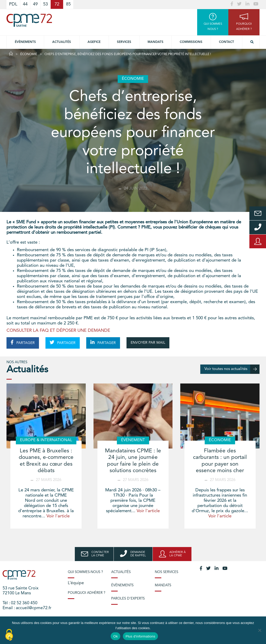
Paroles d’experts (128, 599)
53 (45, 4)
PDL (13, 4)
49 (35, 4)
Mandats (155, 42)
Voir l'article (58, 516)
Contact (227, 42)
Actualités (62, 42)
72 (57, 4)
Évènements (25, 42)
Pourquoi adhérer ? (87, 593)
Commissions (191, 42)
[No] (260, 630)
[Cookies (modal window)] (9, 635)
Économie (29, 54)
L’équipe (76, 583)
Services (124, 42)
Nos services (167, 572)
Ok (115, 636)
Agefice (94, 42)
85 (68, 4)
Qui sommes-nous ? (85, 572)
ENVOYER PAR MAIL (148, 343)
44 (25, 4)
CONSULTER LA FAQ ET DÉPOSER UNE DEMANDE (58, 331)
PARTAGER (23, 342)
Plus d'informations (140, 636)
